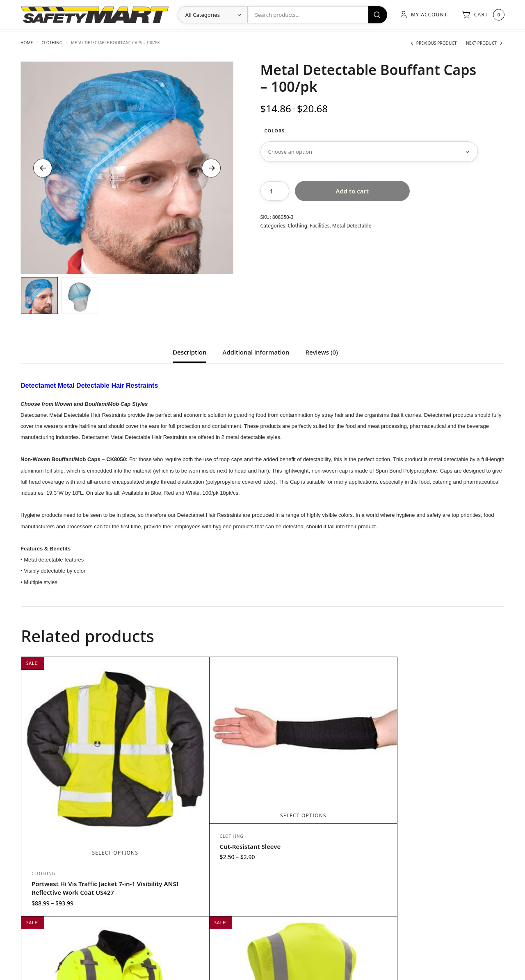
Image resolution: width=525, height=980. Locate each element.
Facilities (320, 226)
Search (377, 15)
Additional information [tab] (256, 353)
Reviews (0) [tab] (322, 353)
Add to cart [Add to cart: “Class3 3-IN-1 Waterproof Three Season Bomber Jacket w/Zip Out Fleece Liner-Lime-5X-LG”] (322, 785)
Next (211, 168)
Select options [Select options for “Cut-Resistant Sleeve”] (202, 761)
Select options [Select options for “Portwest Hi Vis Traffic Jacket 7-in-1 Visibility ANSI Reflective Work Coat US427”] (81, 785)
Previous (43, 168)
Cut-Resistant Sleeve (183, 792)
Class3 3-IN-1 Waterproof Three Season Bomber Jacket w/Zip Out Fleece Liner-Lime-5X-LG (321, 825)
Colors (275, 131)
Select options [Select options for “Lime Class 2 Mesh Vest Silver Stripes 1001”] (442, 785)
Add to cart (352, 191)
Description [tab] (189, 353)
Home (27, 43)
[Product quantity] (275, 191)
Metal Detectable (352, 226)
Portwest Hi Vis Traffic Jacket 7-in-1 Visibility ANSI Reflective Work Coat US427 (78, 825)
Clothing (52, 43)
